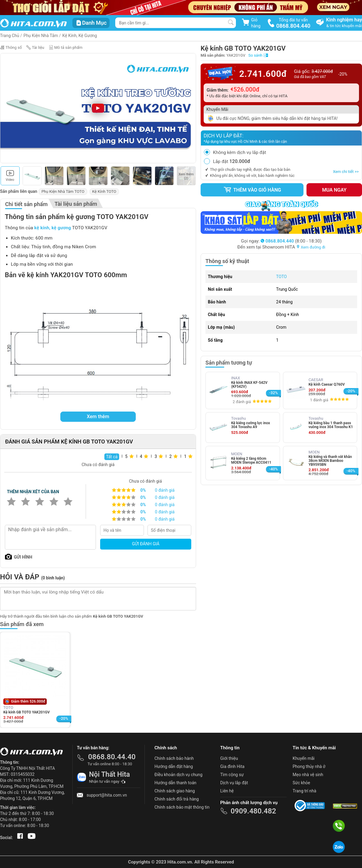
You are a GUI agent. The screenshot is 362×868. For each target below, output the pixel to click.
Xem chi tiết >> (346, 172)
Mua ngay (334, 190)
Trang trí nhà (304, 791)
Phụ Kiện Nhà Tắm (41, 36)
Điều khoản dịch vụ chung (178, 775)
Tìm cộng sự (232, 775)
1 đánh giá (319, 400)
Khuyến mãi (304, 758)
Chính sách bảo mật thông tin (182, 807)
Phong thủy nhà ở (309, 766)
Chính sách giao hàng (175, 791)
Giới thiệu (229, 758)
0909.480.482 (253, 811)
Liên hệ (227, 791)
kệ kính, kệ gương (53, 228)
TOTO (281, 277)
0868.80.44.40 (112, 757)
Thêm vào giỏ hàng (252, 190)
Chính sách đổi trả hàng (177, 799)
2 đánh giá (242, 402)
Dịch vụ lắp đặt (234, 783)
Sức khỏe (301, 783)
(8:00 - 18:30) (291, 241)
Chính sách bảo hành (174, 758)
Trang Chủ (10, 36)
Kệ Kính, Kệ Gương (80, 36)
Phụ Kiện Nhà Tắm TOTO (63, 191)
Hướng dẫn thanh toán (175, 783)
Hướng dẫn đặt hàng (174, 766)
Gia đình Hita (232, 766)
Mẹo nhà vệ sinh (308, 775)
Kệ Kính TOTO (104, 191)
